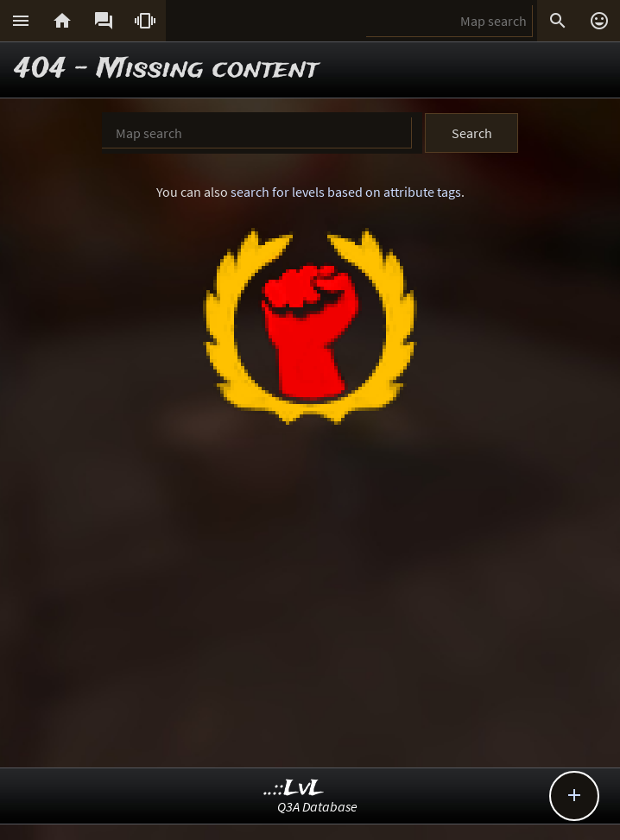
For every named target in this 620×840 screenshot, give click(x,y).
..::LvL (294, 789)
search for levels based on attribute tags (346, 192)
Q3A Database (317, 806)
